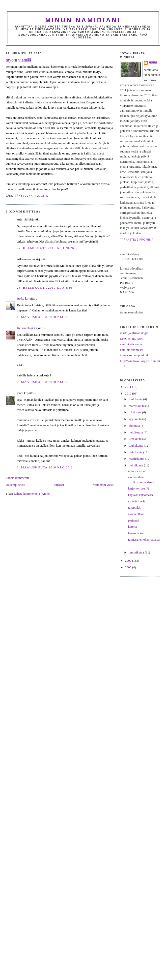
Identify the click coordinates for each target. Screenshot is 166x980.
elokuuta (135, 426)
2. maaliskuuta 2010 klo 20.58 (46, 382)
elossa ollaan (136, 514)
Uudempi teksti (15, 485)
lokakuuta (136, 412)
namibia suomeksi (132, 350)
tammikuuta (137, 552)
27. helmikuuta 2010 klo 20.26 (45, 248)
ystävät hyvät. (137, 501)
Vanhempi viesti (103, 485)
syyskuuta (136, 419)
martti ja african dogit (134, 333)
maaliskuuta (137, 459)
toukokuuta (136, 446)
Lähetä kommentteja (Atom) (32, 494)
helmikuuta (136, 465)
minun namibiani (83, 20)
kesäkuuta (136, 439)
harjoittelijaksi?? (139, 489)
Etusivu (59, 485)
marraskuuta (137, 406)
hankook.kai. (136, 533)
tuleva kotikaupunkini (134, 355)
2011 (128, 387)
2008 (128, 567)
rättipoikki (135, 508)
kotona (132, 527)
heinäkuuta (136, 432)
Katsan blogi (25, 328)
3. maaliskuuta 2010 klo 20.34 (46, 467)
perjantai (134, 521)
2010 (128, 394)
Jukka (21, 299)
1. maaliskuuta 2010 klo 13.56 (46, 317)
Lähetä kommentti (17, 478)
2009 (128, 561)
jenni (20, 393)
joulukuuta (136, 399)
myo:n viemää (18, 60)
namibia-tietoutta (131, 344)
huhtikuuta (136, 452)
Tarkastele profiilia (137, 240)
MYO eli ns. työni (132, 339)
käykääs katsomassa (141, 495)
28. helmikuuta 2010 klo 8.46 (45, 288)
